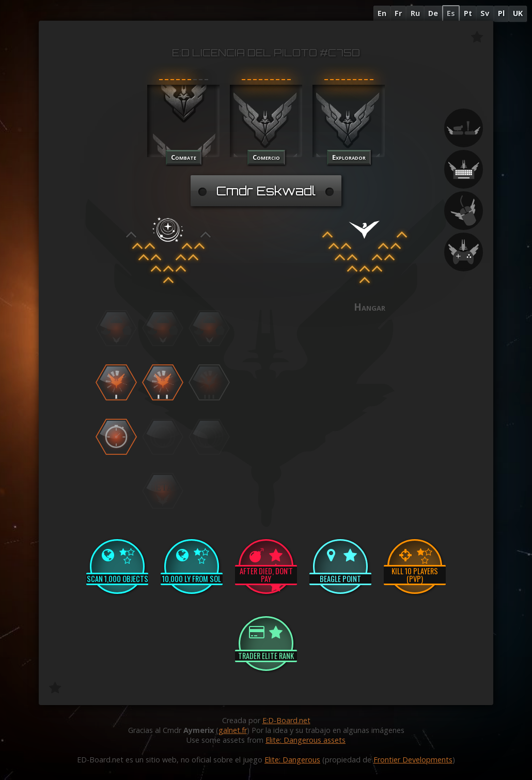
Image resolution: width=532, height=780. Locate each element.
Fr (398, 13)
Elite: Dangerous (292, 760)
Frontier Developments (413, 760)
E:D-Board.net (286, 720)
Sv (485, 13)
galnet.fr (233, 730)
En (382, 13)
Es (451, 13)
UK (518, 13)
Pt (468, 13)
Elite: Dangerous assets (306, 740)
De (433, 13)
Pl (501, 13)
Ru (415, 13)
